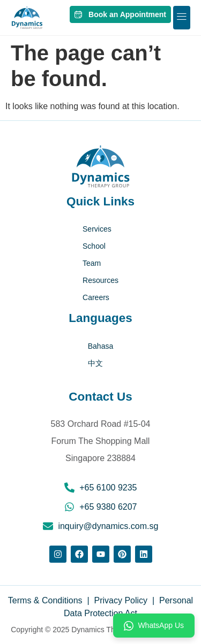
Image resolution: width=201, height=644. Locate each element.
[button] (182, 18)
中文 (95, 363)
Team (92, 263)
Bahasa (100, 346)
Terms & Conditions (46, 600)
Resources (100, 280)
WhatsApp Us (154, 626)
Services (97, 229)
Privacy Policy (121, 600)
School (94, 246)
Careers (96, 297)
